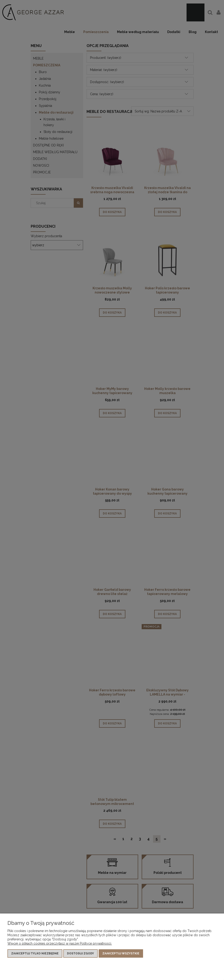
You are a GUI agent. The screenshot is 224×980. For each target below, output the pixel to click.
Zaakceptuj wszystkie (121, 953)
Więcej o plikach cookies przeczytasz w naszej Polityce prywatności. (60, 943)
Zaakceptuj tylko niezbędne (35, 953)
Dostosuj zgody (80, 953)
